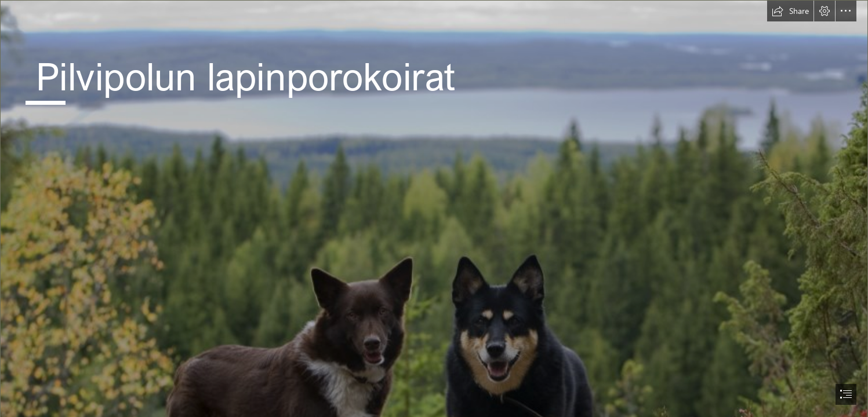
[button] (790, 11)
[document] (434, 209)
